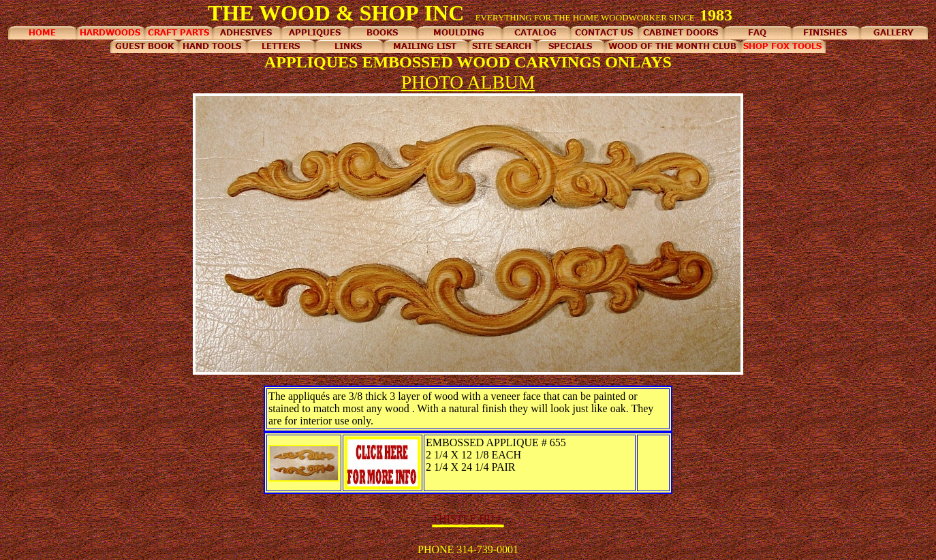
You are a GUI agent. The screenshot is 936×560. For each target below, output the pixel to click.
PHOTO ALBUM (468, 82)
